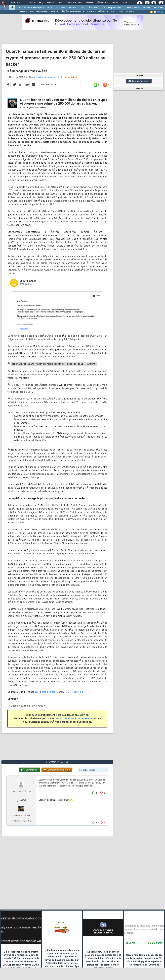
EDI (103, 8)
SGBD (128, 8)
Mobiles (147, 8)
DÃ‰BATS (103, 12)
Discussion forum (139, 81)
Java (82, 8)
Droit (115, 3)
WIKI (113, 12)
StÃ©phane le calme (46, 77)
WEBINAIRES (42, 12)
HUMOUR (130, 12)
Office (137, 8)
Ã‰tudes (102, 3)
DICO (120, 12)
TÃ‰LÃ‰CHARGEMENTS (72, 12)
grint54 (21, 800)
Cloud (50, 8)
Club (124, 3)
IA (57, 8)
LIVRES (54, 12)
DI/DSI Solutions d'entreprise (30, 8)
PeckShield (49, 692)
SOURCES (91, 12)
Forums (15, 3)
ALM (63, 8)
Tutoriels (29, 3)
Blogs (50, 3)
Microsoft (73, 8)
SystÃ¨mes (158, 8)
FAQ (41, 3)
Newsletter (74, 3)
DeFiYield (78, 692)
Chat (61, 3)
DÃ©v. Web (93, 8)
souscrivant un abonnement (73, 719)
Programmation (115, 8)
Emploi (89, 3)
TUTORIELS (22, 12)
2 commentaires (69, 77)
